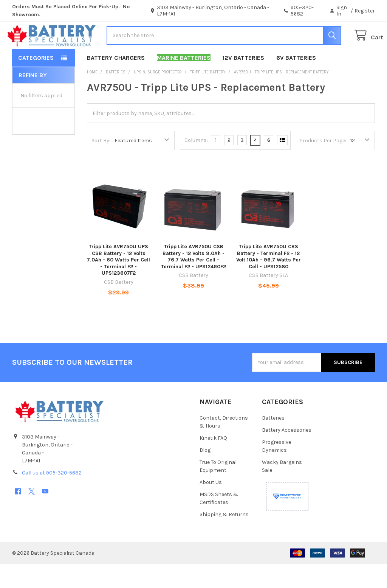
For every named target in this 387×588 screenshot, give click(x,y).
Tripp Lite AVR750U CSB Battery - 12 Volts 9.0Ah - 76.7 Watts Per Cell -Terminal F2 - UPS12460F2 (193, 281)
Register (365, 11)
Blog (205, 474)
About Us (211, 506)
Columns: (196, 164)
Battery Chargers (116, 82)
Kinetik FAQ (213, 462)
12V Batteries (243, 82)
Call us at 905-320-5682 (52, 497)
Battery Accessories (287, 454)
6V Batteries (296, 82)
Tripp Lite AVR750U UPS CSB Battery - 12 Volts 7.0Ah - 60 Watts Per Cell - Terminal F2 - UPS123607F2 (118, 284)
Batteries (273, 442)
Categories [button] (36, 82)
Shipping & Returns (224, 539)
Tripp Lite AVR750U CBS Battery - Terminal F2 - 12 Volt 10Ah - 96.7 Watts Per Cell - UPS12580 (269, 281)
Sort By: (101, 165)
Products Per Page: (323, 165)
